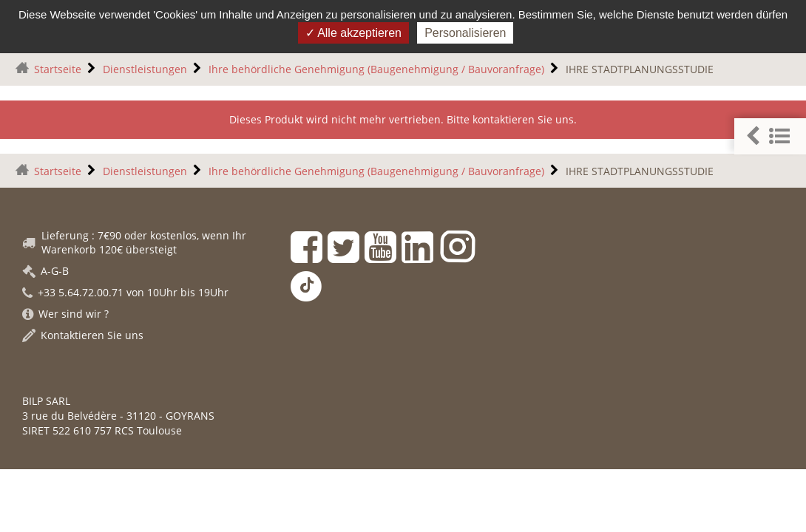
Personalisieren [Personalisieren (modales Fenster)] (465, 33)
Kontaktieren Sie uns (83, 335)
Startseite (58, 69)
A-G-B (45, 271)
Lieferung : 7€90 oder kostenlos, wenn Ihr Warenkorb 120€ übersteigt (134, 242)
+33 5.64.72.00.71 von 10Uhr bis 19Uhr (125, 292)
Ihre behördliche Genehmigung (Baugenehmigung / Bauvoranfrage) (376, 69)
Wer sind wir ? (65, 314)
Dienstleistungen (145, 69)
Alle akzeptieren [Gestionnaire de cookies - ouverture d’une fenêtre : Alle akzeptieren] (353, 33)
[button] (770, 136)
